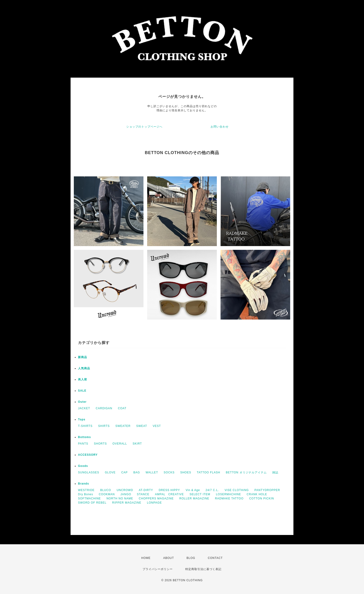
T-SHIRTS (85, 426)
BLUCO (106, 490)
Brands (83, 484)
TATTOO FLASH (209, 472)
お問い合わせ (220, 127)
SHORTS (100, 444)
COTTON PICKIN (262, 498)
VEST (157, 426)
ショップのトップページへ (144, 127)
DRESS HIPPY (169, 490)
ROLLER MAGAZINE (194, 498)
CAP (124, 472)
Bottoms (84, 437)
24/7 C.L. (212, 490)
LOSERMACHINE (228, 494)
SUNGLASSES (89, 472)
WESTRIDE (86, 490)
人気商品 (84, 368)
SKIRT (137, 444)
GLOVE (110, 472)
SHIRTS (104, 426)
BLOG (191, 558)
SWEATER (123, 426)
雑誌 (275, 472)
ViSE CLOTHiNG (237, 490)
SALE (82, 391)
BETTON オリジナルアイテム (246, 472)
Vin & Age (193, 490)
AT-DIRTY (146, 490)
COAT (122, 408)
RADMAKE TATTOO (229, 498)
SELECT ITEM (200, 494)
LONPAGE (154, 503)
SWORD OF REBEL (92, 503)
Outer (82, 402)
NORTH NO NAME (120, 498)
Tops (82, 419)
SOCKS (169, 472)
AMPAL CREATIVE (169, 494)
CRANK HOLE (257, 494)
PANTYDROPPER (267, 490)
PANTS (83, 444)
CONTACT (215, 558)
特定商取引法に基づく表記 (203, 569)
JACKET (84, 408)
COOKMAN (107, 494)
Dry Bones (86, 494)
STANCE (143, 494)
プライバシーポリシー (158, 569)
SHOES (186, 472)
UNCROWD (125, 490)
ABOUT (169, 558)
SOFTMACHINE (89, 498)
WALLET (152, 472)
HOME (146, 558)
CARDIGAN (104, 408)
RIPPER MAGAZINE (127, 503)
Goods (83, 466)
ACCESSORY (88, 455)
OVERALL (120, 444)
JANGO (126, 494)
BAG (136, 472)
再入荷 (83, 379)
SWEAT (142, 426)
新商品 (83, 357)
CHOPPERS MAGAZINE (156, 498)
